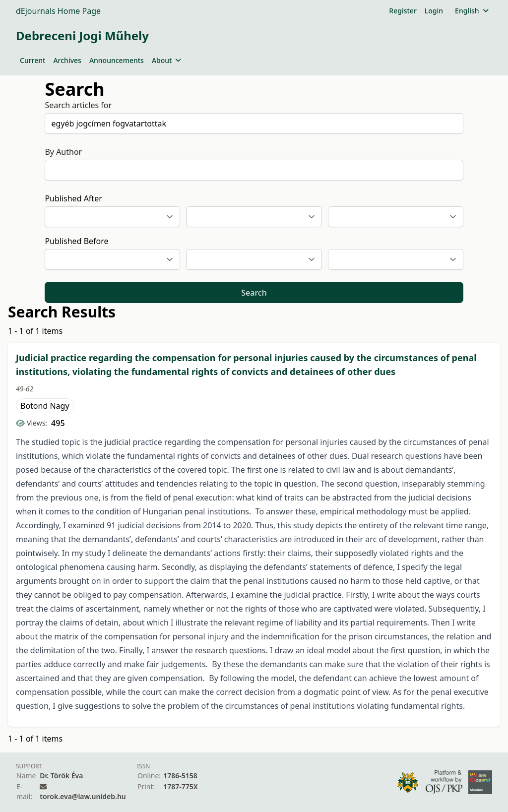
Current (32, 60)
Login (434, 11)
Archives (67, 60)
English (472, 11)
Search (254, 293)
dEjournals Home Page (58, 11)
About (166, 60)
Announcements (117, 60)
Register (403, 11)
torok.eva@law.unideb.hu (83, 796)
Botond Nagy (45, 406)
